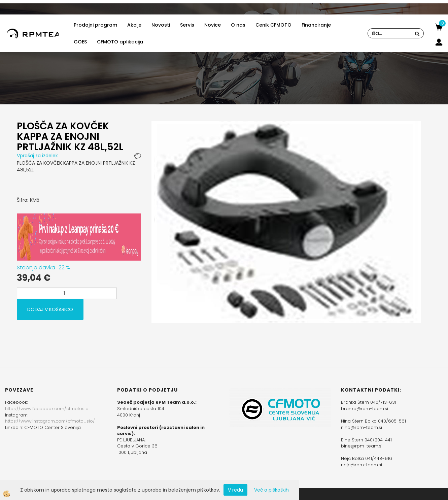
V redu (235, 490)
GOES (80, 42)
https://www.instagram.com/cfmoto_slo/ (50, 421)
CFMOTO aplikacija (120, 42)
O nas (238, 25)
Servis (187, 25)
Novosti (161, 25)
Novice (213, 25)
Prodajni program (95, 25)
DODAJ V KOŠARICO (50, 309)
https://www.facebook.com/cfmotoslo (47, 409)
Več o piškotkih (271, 490)
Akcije (134, 25)
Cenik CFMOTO (273, 25)
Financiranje (316, 25)
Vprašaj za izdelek (37, 156)
